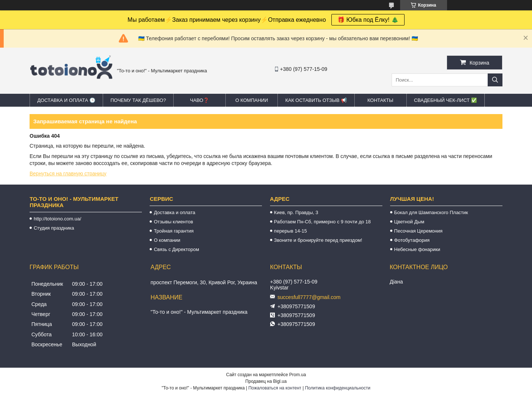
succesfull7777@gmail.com (309, 297)
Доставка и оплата (174, 212)
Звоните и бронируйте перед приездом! (318, 240)
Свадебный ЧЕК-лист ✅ (446, 100)
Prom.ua (298, 375)
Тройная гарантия (174, 231)
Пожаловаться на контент (275, 388)
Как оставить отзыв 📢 (316, 100)
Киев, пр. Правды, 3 (296, 212)
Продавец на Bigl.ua (266, 381)
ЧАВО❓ (199, 100)
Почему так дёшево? (138, 100)
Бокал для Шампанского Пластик (431, 212)
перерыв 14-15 (291, 231)
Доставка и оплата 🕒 (66, 100)
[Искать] (495, 80)
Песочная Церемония (418, 231)
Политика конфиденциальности (337, 388)
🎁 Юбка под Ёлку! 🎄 (368, 20)
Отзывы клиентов (173, 222)
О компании (252, 100)
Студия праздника (54, 228)
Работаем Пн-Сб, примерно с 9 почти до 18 (323, 222)
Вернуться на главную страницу (68, 174)
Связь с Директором (176, 249)
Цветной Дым (409, 222)
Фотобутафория (412, 240)
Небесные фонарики (417, 249)
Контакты (380, 100)
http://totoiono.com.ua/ (57, 219)
